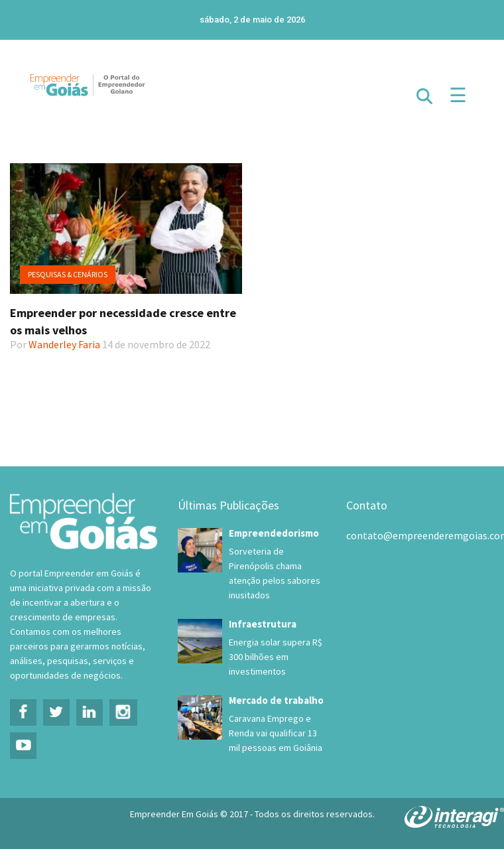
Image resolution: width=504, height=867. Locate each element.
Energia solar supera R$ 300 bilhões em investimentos (276, 657)
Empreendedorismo (274, 533)
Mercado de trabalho (276, 700)
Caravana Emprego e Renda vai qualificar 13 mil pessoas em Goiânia (276, 733)
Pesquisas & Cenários (68, 274)
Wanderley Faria (64, 344)
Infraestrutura (263, 624)
